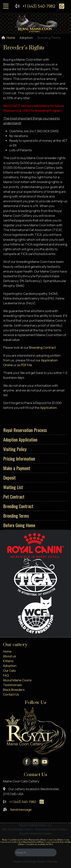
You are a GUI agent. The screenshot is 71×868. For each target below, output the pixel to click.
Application (48, 408)
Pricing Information (19, 458)
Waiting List (13, 487)
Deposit (9, 477)
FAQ (6, 675)
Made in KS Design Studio (29, 861)
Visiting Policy (15, 449)
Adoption (10, 666)
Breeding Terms (16, 516)
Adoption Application (20, 439)
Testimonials (12, 685)
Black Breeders (14, 690)
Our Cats (9, 671)
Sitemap (52, 861)
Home (7, 651)
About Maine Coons (17, 680)
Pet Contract (14, 497)
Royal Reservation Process (25, 430)
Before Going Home (19, 525)
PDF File (27, 365)
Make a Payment (17, 468)
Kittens (8, 661)
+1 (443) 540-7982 (39, 6)
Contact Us (11, 694)
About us (10, 656)
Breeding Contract (18, 506)
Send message (21, 809)
